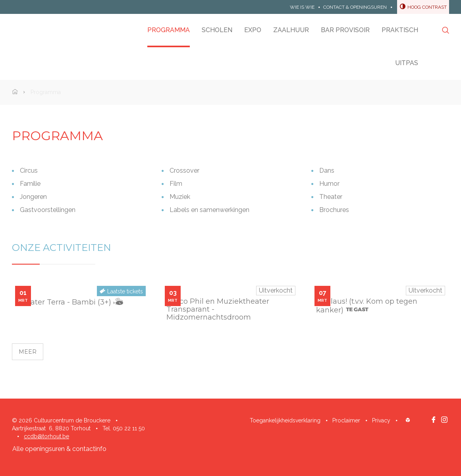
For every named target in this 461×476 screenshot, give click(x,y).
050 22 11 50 (129, 428)
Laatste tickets (125, 291)
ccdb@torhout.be (46, 436)
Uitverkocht (276, 290)
